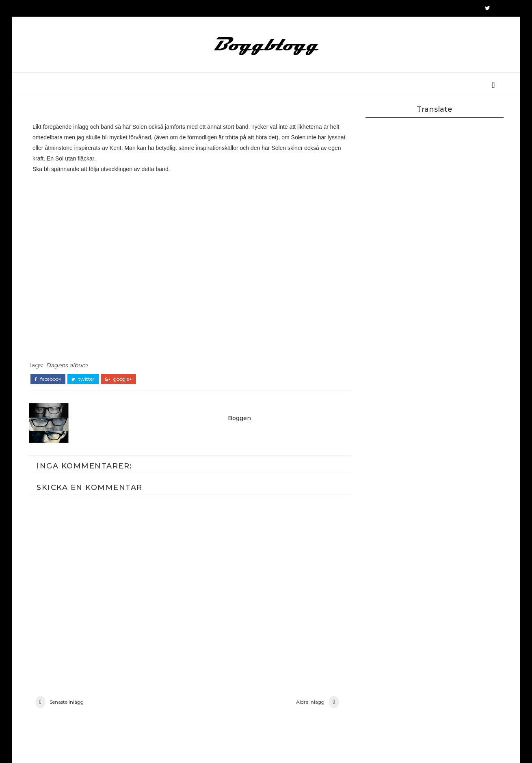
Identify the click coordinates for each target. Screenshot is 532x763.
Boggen (239, 418)
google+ (118, 379)
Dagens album (67, 365)
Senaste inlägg (67, 702)
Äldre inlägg (310, 702)
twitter (83, 379)
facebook (48, 379)
